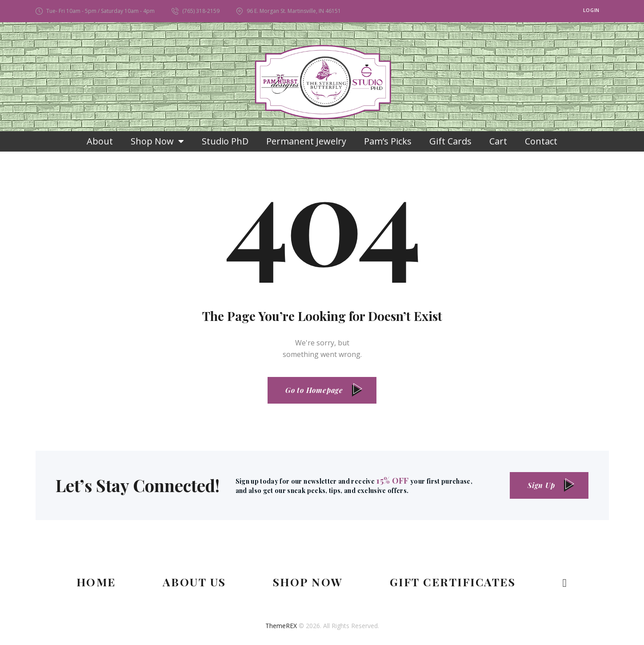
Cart (498, 141)
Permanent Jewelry (306, 141)
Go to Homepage (314, 390)
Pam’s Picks (388, 141)
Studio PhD (225, 141)
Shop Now (157, 141)
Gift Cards (450, 141)
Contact (541, 141)
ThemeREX (281, 626)
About (100, 141)
